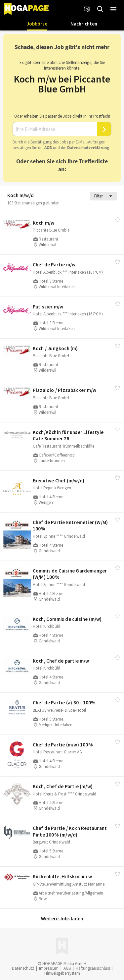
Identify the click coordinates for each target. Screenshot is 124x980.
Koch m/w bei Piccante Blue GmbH (62, 84)
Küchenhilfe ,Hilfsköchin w (62, 876)
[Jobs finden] (100, 9)
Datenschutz (23, 968)
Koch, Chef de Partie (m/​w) (63, 786)
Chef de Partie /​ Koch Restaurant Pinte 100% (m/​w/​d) (70, 831)
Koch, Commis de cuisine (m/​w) (67, 619)
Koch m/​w (44, 223)
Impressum (49, 968)
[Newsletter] (87, 9)
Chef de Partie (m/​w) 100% (63, 745)
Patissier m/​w (48, 307)
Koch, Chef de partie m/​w (61, 661)
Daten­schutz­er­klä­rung (88, 148)
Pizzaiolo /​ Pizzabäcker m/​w (64, 390)
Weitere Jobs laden (62, 919)
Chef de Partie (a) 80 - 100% (64, 703)
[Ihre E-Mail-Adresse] (55, 129)
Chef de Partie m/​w (54, 265)
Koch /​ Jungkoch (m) (55, 348)
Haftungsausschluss (93, 968)
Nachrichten (84, 24)
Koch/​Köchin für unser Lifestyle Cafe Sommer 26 (68, 436)
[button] (113, 9)
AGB (48, 148)
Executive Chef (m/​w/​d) (59, 481)
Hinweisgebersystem (62, 973)
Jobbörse (37, 24)
